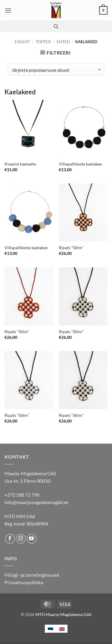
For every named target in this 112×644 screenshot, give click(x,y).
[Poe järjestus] (56, 70)
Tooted (43, 42)
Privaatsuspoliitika (24, 582)
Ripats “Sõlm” (71, 248)
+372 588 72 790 (22, 495)
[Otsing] (56, 26)
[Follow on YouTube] (32, 539)
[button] (8, 10)
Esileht (22, 42)
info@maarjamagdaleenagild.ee (36, 502)
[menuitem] (50, 629)
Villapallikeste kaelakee (80, 164)
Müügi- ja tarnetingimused (32, 575)
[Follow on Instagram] (21, 539)
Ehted (63, 42)
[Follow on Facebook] (10, 539)
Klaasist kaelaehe (20, 164)
